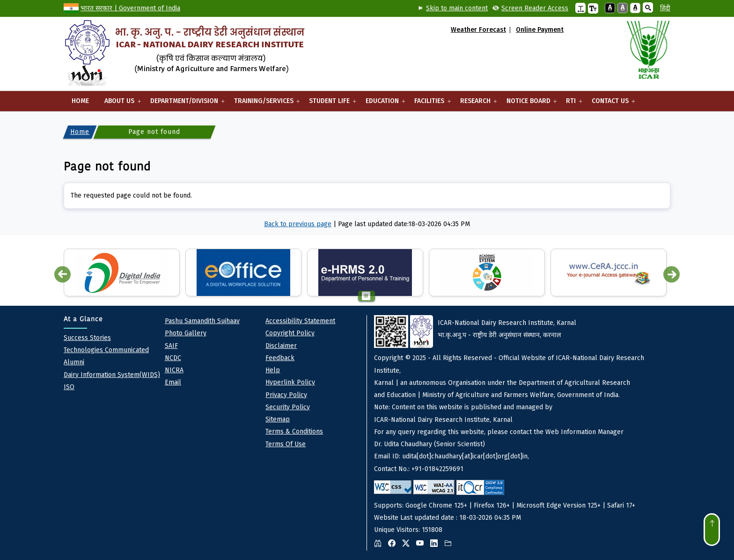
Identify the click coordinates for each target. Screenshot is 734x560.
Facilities (430, 104)
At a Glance (83, 319)
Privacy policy (286, 395)
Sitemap (278, 419)
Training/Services (264, 104)
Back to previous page (298, 224)
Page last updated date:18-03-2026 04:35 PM (404, 224)
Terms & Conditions (294, 431)
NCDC (173, 358)
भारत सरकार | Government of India (130, 8)
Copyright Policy (290, 333)
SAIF (171, 346)
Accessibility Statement (300, 321)
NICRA (174, 370)
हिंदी (665, 8)
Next (672, 275)
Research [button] (475, 104)
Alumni (74, 362)
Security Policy (288, 407)
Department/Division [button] (184, 104)
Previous (62, 275)
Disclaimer (281, 346)
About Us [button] (120, 104)
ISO (69, 387)
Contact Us (610, 104)
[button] (580, 8)
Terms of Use (286, 444)
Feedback (280, 358)
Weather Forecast (478, 30)
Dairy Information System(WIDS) (112, 375)
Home (80, 101)
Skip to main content (457, 8)
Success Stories (87, 338)
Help (273, 370)
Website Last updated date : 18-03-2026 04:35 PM (522, 433)
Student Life (329, 104)
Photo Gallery (186, 333)
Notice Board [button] (528, 104)
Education (382, 104)
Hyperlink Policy (290, 382)
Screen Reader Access (535, 8)
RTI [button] (571, 104)
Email (173, 382)
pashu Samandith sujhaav (202, 321)
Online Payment (540, 30)
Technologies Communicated (106, 350)
